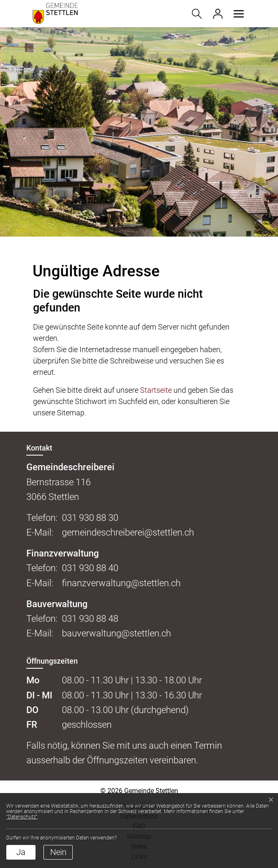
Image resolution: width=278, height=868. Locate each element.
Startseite (156, 390)
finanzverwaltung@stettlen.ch (121, 583)
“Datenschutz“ (22, 817)
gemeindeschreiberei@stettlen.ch (128, 532)
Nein (58, 852)
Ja (21, 852)
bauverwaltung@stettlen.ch (116, 633)
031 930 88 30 (90, 518)
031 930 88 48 (90, 619)
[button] (237, 14)
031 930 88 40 (90, 568)
